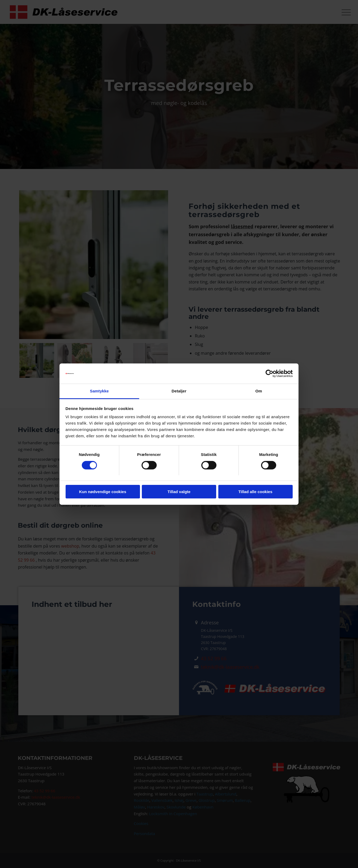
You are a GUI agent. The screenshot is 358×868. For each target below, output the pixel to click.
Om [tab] (259, 391)
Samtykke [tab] (99, 391)
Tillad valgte (179, 492)
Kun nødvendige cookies (103, 492)
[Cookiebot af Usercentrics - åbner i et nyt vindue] (269, 374)
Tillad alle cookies (255, 492)
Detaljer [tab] (179, 391)
